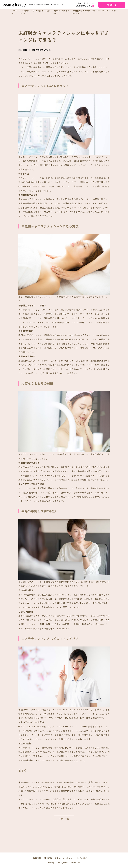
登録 (112, 5)
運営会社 (37, 858)
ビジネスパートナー (86, 858)
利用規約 (48, 858)
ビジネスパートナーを (85, 5)
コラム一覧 (64, 819)
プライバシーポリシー (64, 858)
